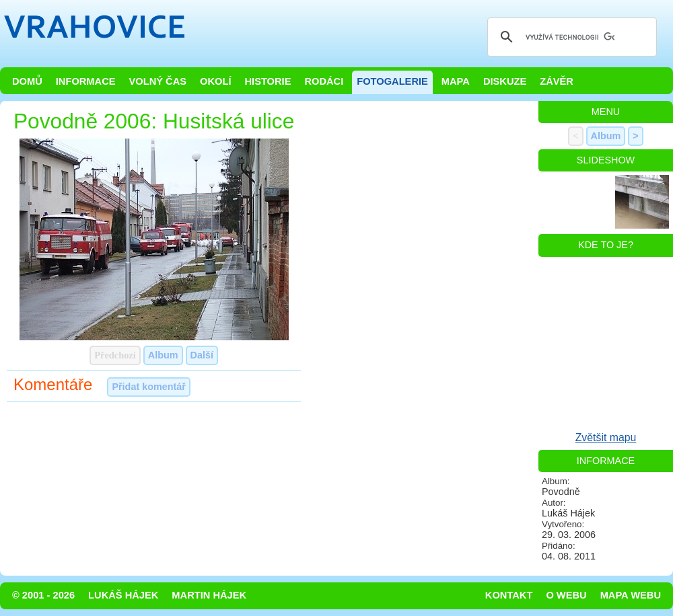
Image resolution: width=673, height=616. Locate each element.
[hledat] (570, 37)
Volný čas (158, 81)
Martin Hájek (209, 595)
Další (202, 355)
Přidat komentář (149, 387)
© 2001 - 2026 (43, 595)
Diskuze (505, 81)
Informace (86, 81)
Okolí (215, 81)
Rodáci (324, 81)
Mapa (456, 81)
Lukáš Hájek (123, 595)
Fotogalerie (392, 81)
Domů (27, 81)
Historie (268, 81)
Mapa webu (631, 595)
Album (163, 355)
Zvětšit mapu (606, 437)
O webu (566, 595)
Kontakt (509, 595)
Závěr (557, 81)
